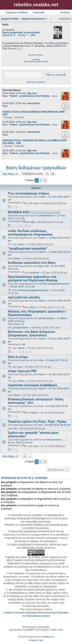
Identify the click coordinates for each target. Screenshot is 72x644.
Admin (42, 197)
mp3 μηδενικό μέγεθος (24, 297)
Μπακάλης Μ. (9, 35)
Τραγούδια (38, 12)
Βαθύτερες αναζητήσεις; (36, 82)
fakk (33, 222)
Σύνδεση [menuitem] (65, 12)
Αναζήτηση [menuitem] (65, 19)
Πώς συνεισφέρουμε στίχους (29, 193)
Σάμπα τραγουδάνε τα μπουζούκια (21, 33)
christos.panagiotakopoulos (54, 284)
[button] (45, 180)
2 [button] (41, 180)
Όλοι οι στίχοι (18, 357)
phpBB (30, 630)
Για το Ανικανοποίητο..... (52, 440)
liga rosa (32, 93)
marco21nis (34, 103)
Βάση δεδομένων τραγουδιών (36, 168)
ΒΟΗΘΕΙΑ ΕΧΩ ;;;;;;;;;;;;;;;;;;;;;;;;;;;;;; (34, 212)
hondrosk (34, 273)
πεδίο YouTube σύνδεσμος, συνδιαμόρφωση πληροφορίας (30, 233)
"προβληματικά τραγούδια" (28, 249)
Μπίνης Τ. (23, 35)
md (40, 425)
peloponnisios (46, 215)
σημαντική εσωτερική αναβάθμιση (33, 385)
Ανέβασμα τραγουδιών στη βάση (32, 263)
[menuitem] (33, 640)
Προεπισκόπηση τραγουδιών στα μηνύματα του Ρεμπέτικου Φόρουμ (33, 279)
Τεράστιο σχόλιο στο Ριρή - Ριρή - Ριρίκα (37, 422)
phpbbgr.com (48, 637)
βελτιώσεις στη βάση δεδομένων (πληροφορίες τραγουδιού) (32, 334)
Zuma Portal (44, 627)
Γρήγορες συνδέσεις (17, 12)
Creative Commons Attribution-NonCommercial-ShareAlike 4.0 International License (36, 614)
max (36, 203)
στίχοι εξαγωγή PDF (22, 371)
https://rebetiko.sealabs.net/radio (36, 62)
